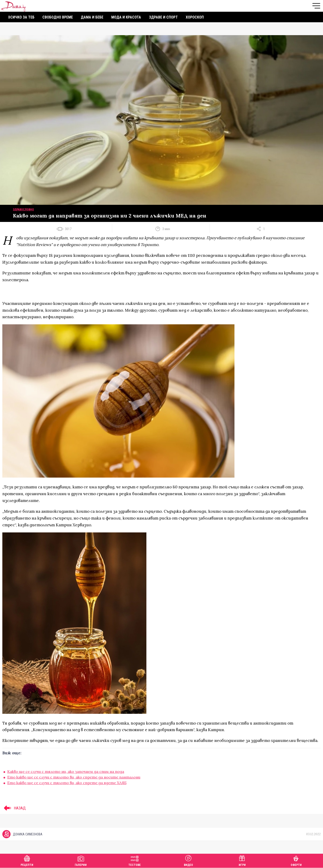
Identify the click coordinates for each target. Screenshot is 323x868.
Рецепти (27, 860)
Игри (242, 860)
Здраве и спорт (163, 17)
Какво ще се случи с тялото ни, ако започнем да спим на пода (66, 771)
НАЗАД (14, 808)
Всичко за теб (21, 17)
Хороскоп (195, 17)
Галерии (81, 860)
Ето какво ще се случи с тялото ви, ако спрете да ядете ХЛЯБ (67, 783)
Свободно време (58, 17)
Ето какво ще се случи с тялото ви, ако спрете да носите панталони (74, 777)
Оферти (296, 860)
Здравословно (23, 210)
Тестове (135, 860)
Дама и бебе (92, 17)
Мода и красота (126, 17)
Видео (188, 860)
